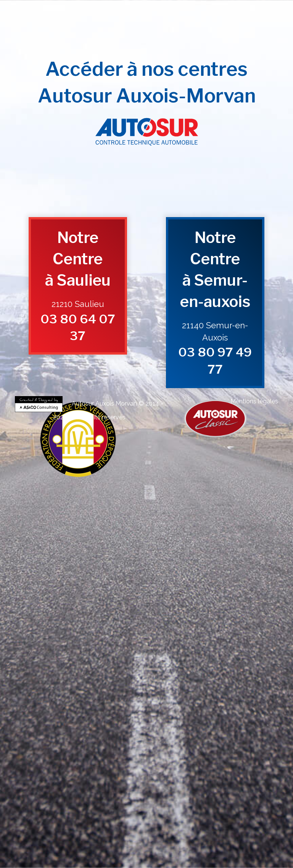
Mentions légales (254, 401)
